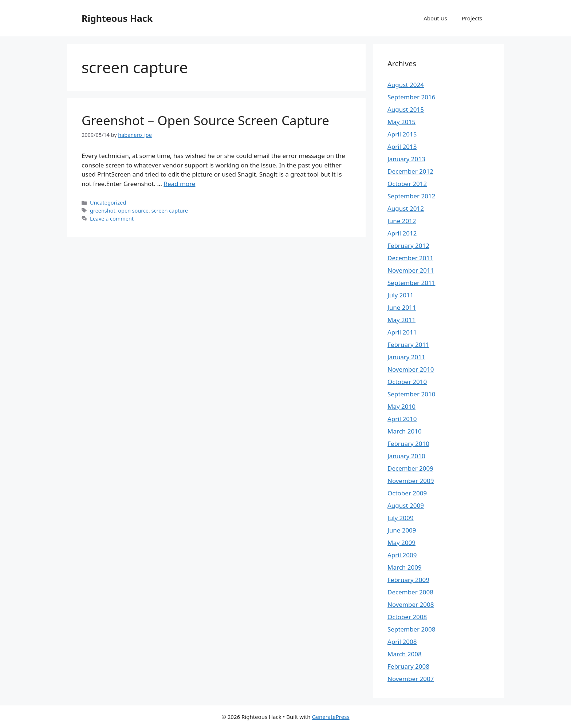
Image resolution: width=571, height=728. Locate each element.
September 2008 (411, 629)
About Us (435, 18)
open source (133, 211)
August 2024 (406, 85)
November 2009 (411, 481)
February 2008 (408, 666)
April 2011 (402, 332)
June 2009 (402, 530)
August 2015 (406, 109)
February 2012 (408, 246)
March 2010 (405, 431)
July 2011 (401, 295)
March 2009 (405, 567)
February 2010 (408, 444)
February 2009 (408, 580)
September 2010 (411, 394)
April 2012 (402, 233)
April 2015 (402, 134)
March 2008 (405, 654)
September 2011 (411, 283)
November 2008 (411, 604)
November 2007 (411, 679)
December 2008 (410, 592)
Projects (472, 18)
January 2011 (406, 357)
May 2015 (401, 122)
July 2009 (401, 518)
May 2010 (401, 406)
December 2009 (410, 468)
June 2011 (402, 307)
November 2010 (411, 369)
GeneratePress (331, 717)
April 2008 (402, 642)
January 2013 (406, 159)
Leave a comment (112, 219)
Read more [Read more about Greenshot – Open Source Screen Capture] (179, 184)
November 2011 (411, 270)
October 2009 (407, 493)
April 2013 (402, 147)
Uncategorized (108, 203)
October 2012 (407, 184)
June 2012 (402, 221)
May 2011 (401, 320)
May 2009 (401, 543)
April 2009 (402, 555)
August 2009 (406, 505)
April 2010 (402, 419)
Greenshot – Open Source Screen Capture (205, 120)
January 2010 (406, 456)
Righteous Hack (117, 18)
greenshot (103, 211)
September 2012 (411, 196)
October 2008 (407, 617)
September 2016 (411, 97)
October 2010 (407, 382)
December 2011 (410, 258)
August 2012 (406, 208)
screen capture (170, 211)
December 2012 (410, 171)
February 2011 (408, 345)
